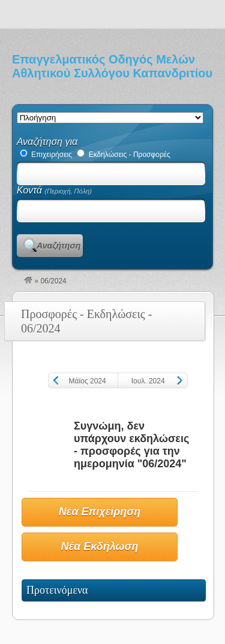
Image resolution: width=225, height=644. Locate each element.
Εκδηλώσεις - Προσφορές (124, 155)
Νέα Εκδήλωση (100, 546)
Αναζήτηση (58, 246)
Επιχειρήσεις (46, 155)
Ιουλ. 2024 (148, 381)
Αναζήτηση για (47, 142)
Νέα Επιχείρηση (100, 512)
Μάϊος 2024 (88, 381)
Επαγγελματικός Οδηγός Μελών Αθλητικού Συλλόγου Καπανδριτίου (112, 66)
